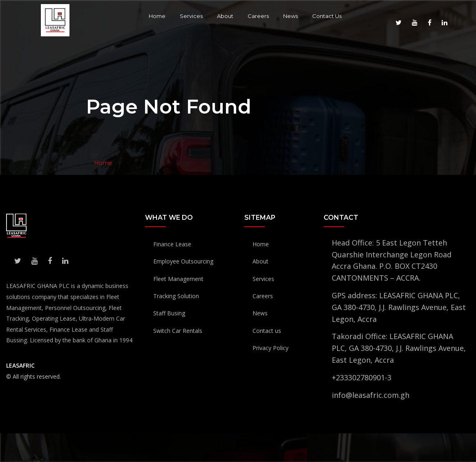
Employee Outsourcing (183, 261)
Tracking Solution (176, 296)
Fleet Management (178, 279)
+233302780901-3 (362, 377)
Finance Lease (172, 244)
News (291, 16)
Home (157, 16)
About (225, 16)
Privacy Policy (270, 348)
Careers (258, 16)
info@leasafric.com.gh (371, 395)
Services (191, 16)
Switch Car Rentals (178, 331)
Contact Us (327, 16)
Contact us (267, 331)
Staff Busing (169, 313)
